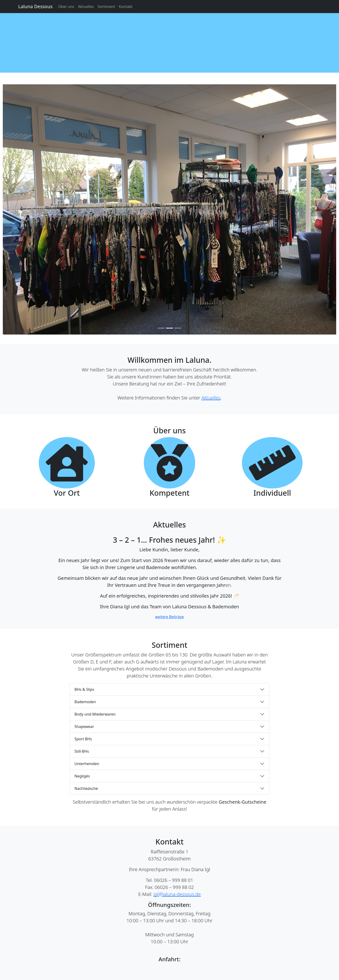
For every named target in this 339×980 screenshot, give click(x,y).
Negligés (82, 776)
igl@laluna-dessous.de (177, 894)
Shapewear (84, 727)
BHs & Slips (84, 689)
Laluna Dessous (35, 6)
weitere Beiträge (169, 617)
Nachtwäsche (86, 788)
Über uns (66, 7)
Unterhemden (87, 764)
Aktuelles (86, 7)
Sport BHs (83, 739)
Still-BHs (82, 751)
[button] (28, 209)
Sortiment (106, 7)
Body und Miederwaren (95, 714)
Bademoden (85, 702)
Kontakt (126, 7)
